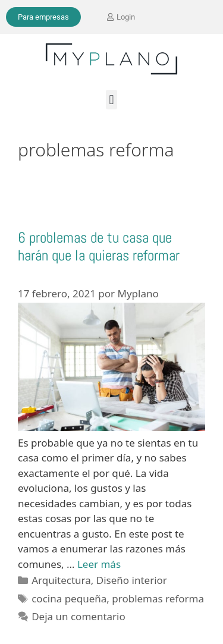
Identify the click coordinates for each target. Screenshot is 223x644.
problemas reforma (158, 599)
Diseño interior (132, 580)
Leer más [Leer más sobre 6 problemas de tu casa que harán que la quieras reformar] (99, 564)
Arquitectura (61, 580)
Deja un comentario (78, 616)
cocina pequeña (69, 599)
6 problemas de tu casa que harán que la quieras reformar (99, 246)
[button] (111, 100)
